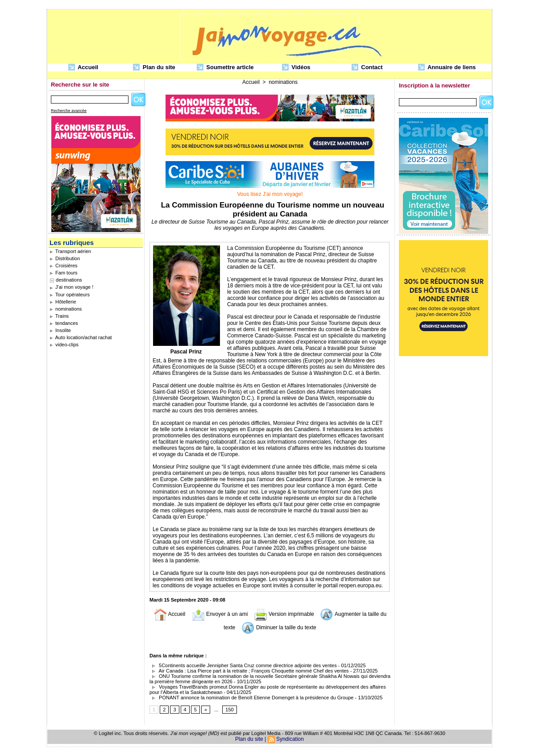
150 (229, 710)
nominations (66, 309)
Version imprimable (284, 614)
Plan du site (154, 68)
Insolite (60, 330)
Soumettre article (225, 68)
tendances (64, 323)
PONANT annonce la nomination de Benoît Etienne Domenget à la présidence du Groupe (251, 698)
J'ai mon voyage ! (71, 287)
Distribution (65, 258)
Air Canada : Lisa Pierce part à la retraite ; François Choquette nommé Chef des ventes (250, 671)
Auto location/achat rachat (81, 337)
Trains (59, 316)
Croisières (64, 266)
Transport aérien (70, 251)
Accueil (83, 68)
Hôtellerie (63, 302)
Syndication (290, 739)
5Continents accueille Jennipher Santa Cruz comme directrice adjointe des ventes (243, 665)
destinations (69, 280)
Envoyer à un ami (220, 614)
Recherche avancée (69, 111)
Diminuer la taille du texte (279, 627)
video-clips (64, 345)
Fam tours (64, 273)
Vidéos (296, 68)
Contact (367, 68)
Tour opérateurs (70, 295)
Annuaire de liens (447, 68)
